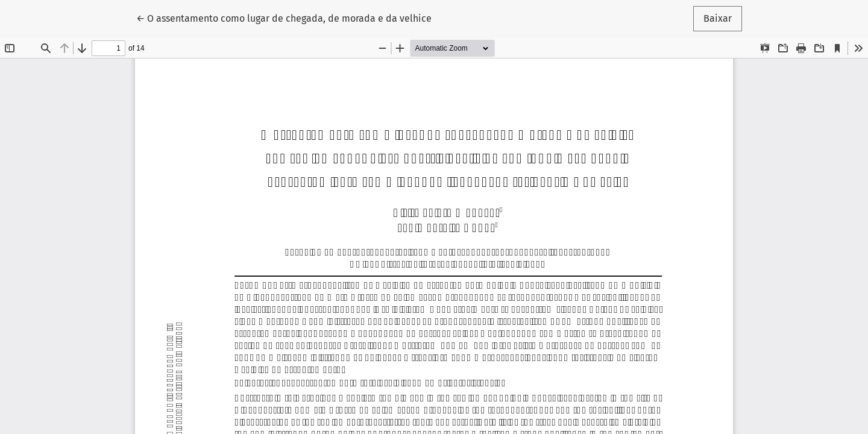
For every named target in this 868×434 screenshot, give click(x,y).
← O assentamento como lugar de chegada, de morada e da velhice (284, 17)
